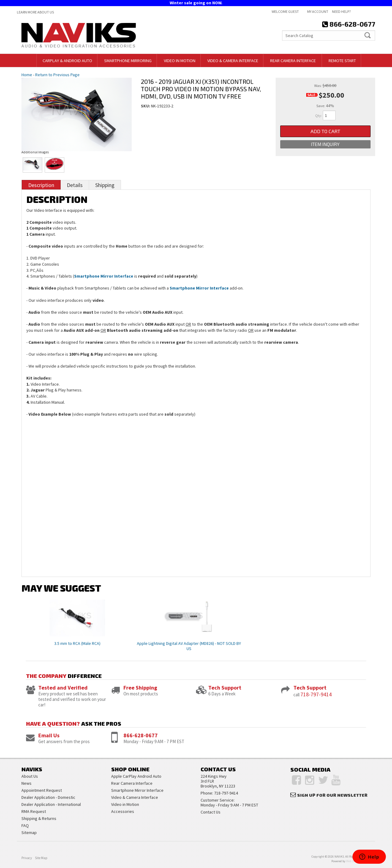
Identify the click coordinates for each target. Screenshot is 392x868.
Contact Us (211, 812)
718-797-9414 (316, 694)
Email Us (49, 735)
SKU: (146, 106)
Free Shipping (140, 688)
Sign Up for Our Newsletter (332, 795)
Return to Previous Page (57, 75)
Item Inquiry (325, 144)
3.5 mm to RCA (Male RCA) (77, 643)
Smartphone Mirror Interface (104, 276)
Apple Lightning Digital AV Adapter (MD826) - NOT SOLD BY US (189, 646)
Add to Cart (325, 131)
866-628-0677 (141, 735)
